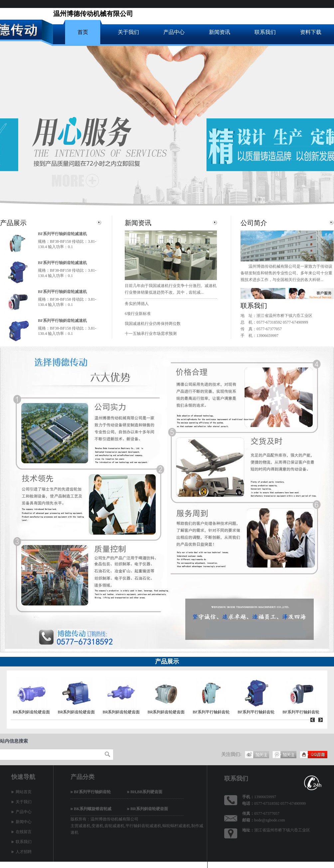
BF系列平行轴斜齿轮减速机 (62, 234)
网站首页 (24, 792)
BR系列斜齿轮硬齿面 (31, 712)
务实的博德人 (137, 304)
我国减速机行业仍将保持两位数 (153, 324)
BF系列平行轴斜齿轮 (211, 712)
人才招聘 (24, 852)
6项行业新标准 (138, 314)
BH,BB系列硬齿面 (146, 792)
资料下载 (311, 32)
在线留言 (24, 832)
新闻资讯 (220, 32)
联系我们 (265, 32)
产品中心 (174, 32)
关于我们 (128, 32)
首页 (83, 32)
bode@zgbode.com (270, 820)
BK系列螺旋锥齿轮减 (93, 809)
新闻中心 (24, 822)
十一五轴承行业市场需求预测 (151, 334)
